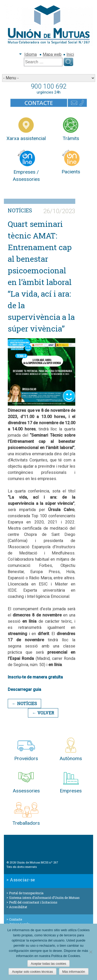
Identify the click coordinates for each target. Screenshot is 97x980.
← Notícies (24, 703)
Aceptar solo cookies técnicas (32, 972)
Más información (74, 972)
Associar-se (23, 880)
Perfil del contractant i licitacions (33, 902)
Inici (70, 54)
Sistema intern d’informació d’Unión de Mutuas (44, 898)
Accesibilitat (18, 907)
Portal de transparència (26, 893)
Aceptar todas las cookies (48, 964)
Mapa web (52, 54)
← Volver (43, 713)
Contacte (16, 919)
